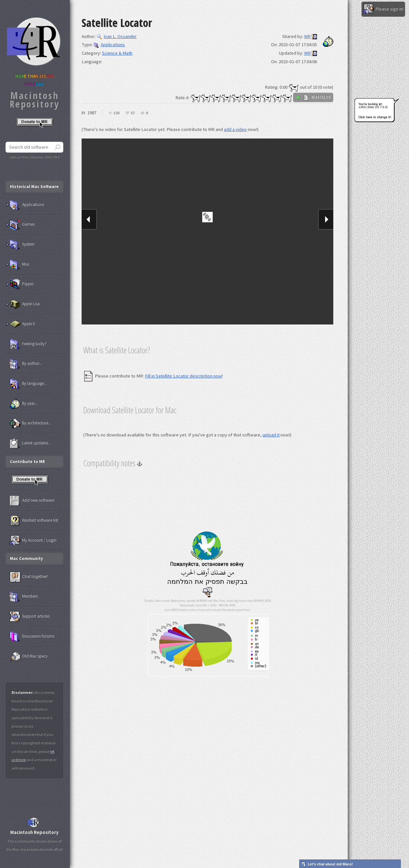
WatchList (313, 97)
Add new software (32, 501)
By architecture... (30, 423)
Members (24, 597)
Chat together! (29, 577)
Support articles (30, 617)
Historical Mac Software (34, 186)
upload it (271, 435)
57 (133, 113)
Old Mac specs (29, 656)
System (22, 245)
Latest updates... (30, 443)
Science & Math (117, 53)
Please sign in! (383, 9)
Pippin (22, 284)
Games (22, 225)
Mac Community (26, 558)
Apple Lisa (25, 304)
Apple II (22, 324)
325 (117, 113)
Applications (109, 45)
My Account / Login (33, 541)
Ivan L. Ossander (117, 36)
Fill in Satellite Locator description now (183, 376)
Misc (20, 265)
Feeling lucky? (28, 344)
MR (307, 36)
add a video (235, 129)
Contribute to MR (27, 462)
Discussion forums (32, 637)
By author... (26, 364)
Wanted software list (34, 521)
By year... (24, 404)
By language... (28, 384)
